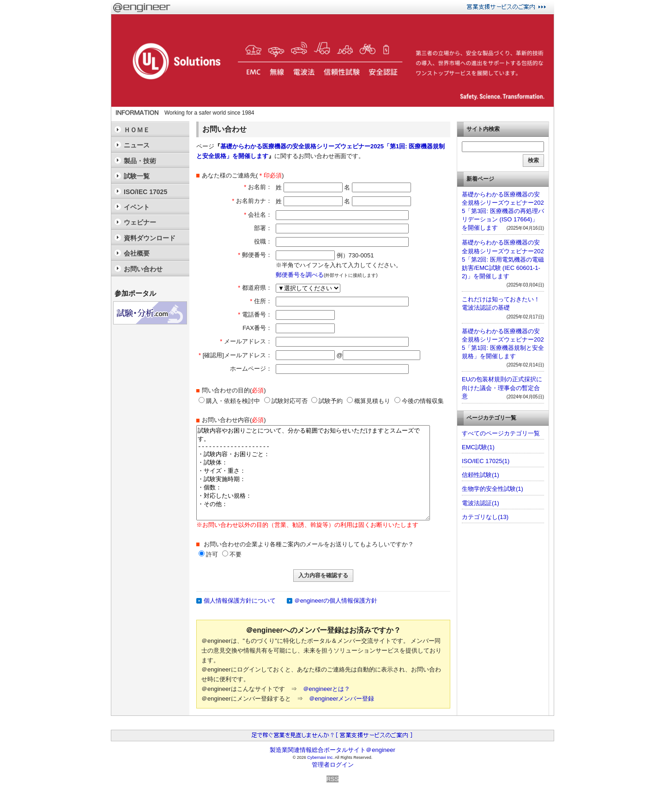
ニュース (137, 145)
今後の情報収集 (419, 401)
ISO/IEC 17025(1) (486, 461)
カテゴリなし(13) (485, 517)
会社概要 (137, 253)
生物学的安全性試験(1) (493, 489)
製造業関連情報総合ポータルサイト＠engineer (332, 750)
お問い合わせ (143, 269)
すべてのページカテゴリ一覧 (501, 433)
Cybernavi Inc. (320, 757)
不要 (236, 554)
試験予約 (327, 401)
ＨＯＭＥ (137, 130)
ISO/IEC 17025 (145, 192)
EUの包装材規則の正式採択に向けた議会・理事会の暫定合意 (502, 388)
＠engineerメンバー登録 (342, 699)
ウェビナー (140, 222)
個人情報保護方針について (240, 601)
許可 (212, 554)
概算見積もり (369, 401)
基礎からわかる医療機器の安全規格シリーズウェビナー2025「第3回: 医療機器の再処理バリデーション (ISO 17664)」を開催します (503, 211)
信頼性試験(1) (481, 475)
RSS (333, 779)
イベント (137, 207)
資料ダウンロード (150, 238)
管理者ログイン (333, 765)
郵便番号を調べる (300, 275)
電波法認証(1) (481, 503)
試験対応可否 (286, 401)
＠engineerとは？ (327, 689)
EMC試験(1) (478, 447)
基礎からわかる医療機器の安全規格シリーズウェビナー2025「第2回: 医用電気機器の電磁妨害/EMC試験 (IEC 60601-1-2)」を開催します (503, 259)
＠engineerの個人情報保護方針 (336, 601)
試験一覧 (137, 176)
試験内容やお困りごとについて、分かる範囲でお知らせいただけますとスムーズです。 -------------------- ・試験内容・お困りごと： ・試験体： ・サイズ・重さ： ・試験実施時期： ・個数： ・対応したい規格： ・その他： (313, 473)
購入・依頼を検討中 (229, 401)
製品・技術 (140, 161)
